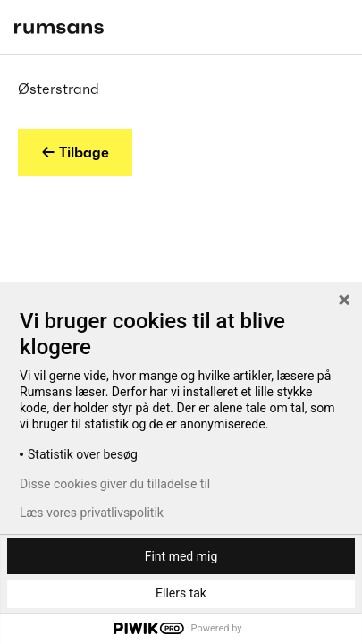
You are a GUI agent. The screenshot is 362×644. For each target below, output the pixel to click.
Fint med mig (181, 556)
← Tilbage (75, 152)
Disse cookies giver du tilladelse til (115, 484)
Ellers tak (181, 593)
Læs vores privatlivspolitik (92, 513)
